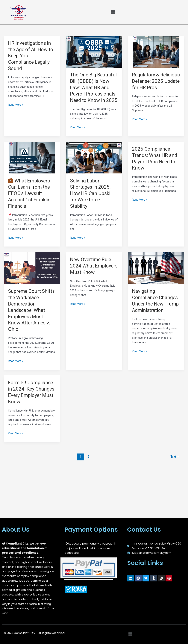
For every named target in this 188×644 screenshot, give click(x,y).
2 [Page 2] (88, 457)
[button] (113, 12)
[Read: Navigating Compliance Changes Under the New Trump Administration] (156, 268)
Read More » (16, 104)
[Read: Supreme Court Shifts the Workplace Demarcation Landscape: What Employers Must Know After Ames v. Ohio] (32, 268)
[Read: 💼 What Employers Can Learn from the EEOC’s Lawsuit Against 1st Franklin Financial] (32, 157)
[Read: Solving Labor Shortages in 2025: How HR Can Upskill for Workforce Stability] (94, 157)
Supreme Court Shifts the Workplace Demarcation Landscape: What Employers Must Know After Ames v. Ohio (31, 310)
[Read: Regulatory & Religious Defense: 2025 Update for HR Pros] (156, 52)
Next (175, 457)
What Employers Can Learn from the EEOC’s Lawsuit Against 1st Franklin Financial (29, 193)
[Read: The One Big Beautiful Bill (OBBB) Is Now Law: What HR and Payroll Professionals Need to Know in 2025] (94, 52)
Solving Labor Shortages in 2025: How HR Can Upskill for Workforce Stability (91, 193)
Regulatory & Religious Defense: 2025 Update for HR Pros (156, 81)
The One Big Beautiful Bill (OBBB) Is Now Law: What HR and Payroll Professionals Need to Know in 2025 (94, 87)
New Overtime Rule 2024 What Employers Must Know (94, 266)
